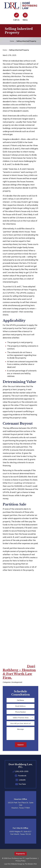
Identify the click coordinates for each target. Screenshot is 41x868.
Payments (20, 854)
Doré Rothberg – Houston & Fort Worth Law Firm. (19, 672)
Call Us (16, 20)
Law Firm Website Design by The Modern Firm (20, 864)
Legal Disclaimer (31, 858)
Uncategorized (17, 682)
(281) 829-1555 (22, 771)
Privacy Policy (20, 861)
